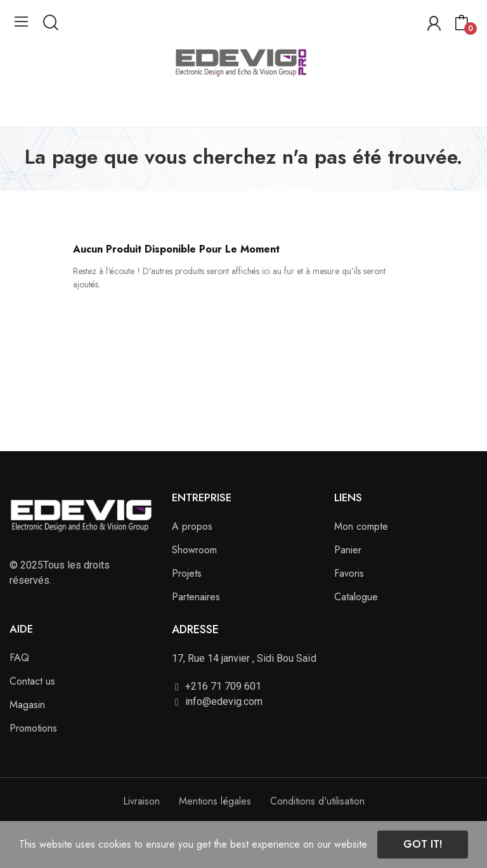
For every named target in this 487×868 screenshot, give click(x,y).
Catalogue (356, 597)
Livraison (141, 801)
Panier (348, 550)
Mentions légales (215, 801)
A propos (192, 526)
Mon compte (361, 526)
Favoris (349, 573)
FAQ (19, 658)
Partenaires (196, 597)
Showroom (194, 550)
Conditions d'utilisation (317, 801)
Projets (187, 573)
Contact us (32, 681)
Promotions (33, 728)
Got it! (423, 844)
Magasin (27, 705)
